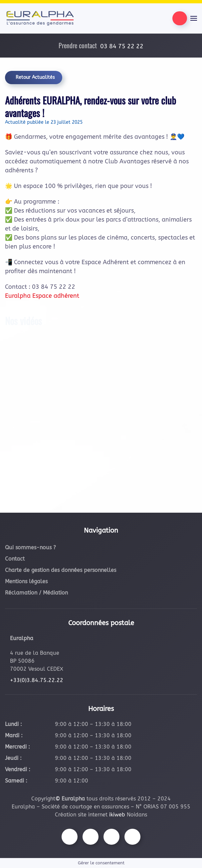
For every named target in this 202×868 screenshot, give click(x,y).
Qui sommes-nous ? (30, 547)
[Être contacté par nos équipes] (180, 18)
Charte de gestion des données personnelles (61, 570)
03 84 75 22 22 (122, 46)
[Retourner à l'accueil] (40, 18)
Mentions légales (26, 581)
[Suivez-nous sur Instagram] (91, 837)
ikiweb (117, 815)
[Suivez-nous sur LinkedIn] (132, 837)
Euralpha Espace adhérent (42, 296)
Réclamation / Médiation (36, 593)
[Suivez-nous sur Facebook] (70, 837)
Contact (15, 559)
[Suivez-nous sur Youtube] (111, 837)
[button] (194, 18)
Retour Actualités (35, 77)
